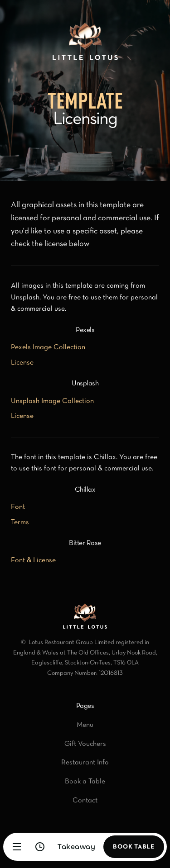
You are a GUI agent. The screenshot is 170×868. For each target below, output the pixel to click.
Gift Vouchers (85, 744)
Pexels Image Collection (48, 347)
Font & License (33, 560)
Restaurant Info (85, 763)
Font (18, 507)
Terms (20, 522)
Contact (85, 801)
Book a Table (85, 782)
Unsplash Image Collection (52, 401)
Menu (85, 725)
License (22, 363)
